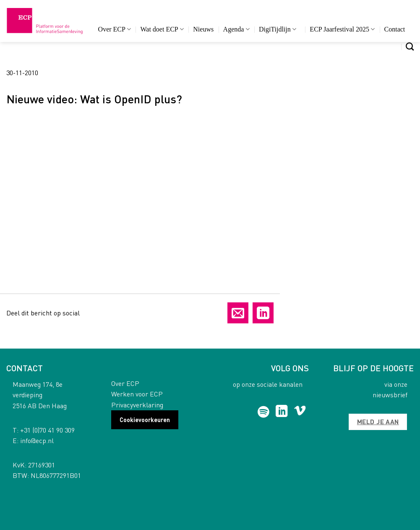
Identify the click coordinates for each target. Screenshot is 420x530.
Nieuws (203, 29)
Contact (395, 29)
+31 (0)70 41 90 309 (47, 430)
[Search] (410, 46)
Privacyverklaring (137, 405)
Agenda (236, 29)
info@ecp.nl (37, 440)
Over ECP (115, 29)
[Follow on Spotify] (264, 412)
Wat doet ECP (162, 29)
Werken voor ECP (137, 394)
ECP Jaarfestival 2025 (342, 29)
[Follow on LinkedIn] (282, 412)
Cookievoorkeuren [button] (145, 420)
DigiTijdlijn (278, 29)
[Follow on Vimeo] (300, 412)
